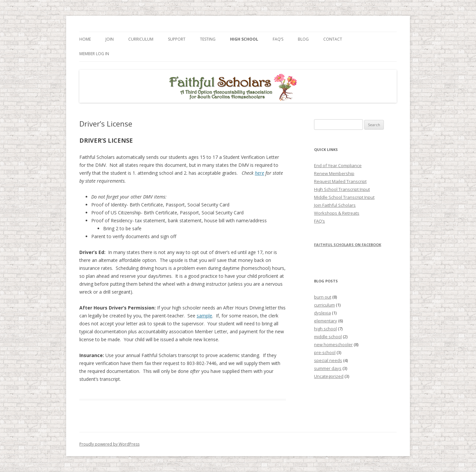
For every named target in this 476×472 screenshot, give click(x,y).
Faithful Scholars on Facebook (348, 245)
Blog (303, 39)
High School (244, 39)
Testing (208, 39)
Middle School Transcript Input (344, 197)
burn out (323, 297)
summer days (328, 368)
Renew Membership (334, 173)
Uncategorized (329, 376)
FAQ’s (278, 39)
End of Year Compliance (338, 165)
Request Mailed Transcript (340, 181)
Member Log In (94, 54)
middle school (328, 337)
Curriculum (141, 39)
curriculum (324, 305)
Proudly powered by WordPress (109, 444)
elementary (326, 321)
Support (177, 39)
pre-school (325, 352)
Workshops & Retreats (337, 213)
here (259, 173)
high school (325, 329)
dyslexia (322, 313)
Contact (333, 39)
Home (85, 39)
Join (110, 39)
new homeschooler (333, 345)
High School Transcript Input (342, 189)
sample (204, 316)
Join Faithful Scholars (335, 205)
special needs (328, 360)
